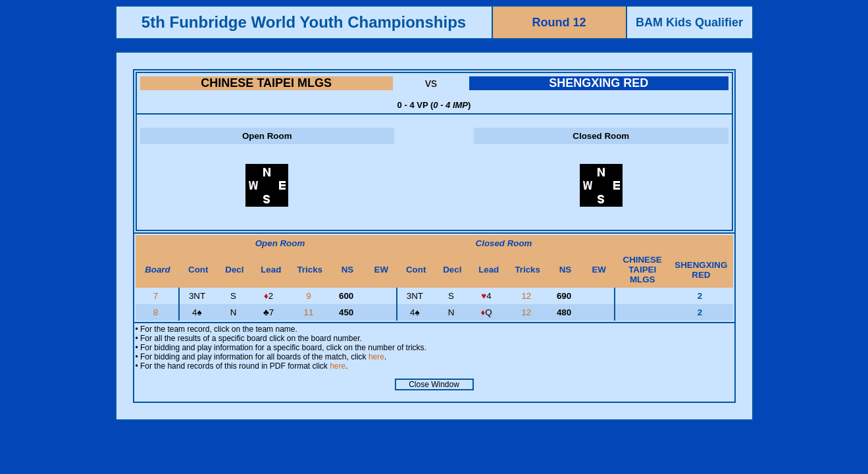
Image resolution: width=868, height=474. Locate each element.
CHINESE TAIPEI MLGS (266, 83)
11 (310, 312)
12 (527, 296)
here (376, 357)
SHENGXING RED (599, 83)
